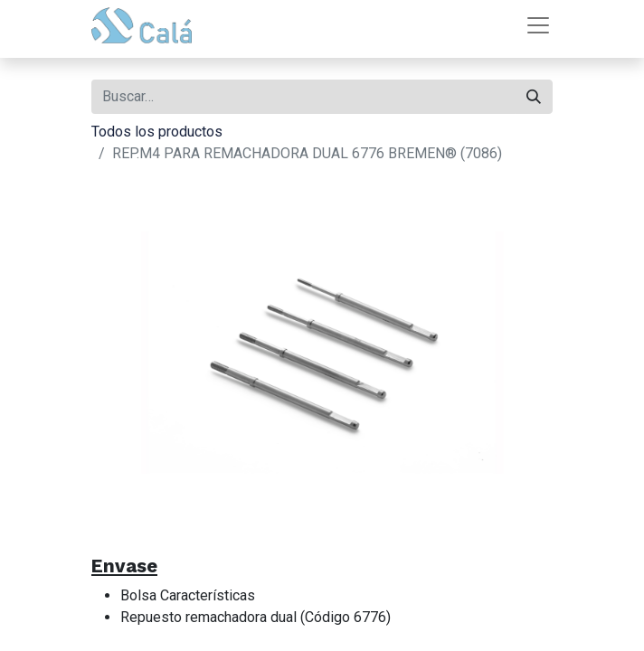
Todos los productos (157, 132)
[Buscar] (534, 97)
